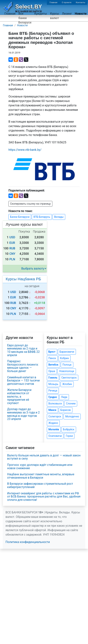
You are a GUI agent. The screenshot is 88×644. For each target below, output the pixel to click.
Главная (54, 2)
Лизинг (67, 14)
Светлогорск (69, 378)
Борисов (66, 410)
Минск (52, 410)
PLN (12, 259)
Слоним (71, 403)
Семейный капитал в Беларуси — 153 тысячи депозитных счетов (23, 381)
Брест (52, 352)
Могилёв (54, 429)
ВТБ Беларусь (42, 217)
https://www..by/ (25, 150)
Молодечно (72, 416)
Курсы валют (55, 16)
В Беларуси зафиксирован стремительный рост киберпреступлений (40, 485)
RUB (12, 248)
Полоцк (67, 365)
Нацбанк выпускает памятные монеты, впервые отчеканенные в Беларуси (41, 476)
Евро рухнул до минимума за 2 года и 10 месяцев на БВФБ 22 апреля (23, 350)
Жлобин (67, 384)
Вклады (59, 217)
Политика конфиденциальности (28, 542)
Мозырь (53, 384)
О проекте (67, 2)
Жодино (53, 423)
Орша (52, 371)
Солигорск (55, 416)
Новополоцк (67, 371)
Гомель (53, 378)
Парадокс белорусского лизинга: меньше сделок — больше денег (23, 366)
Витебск (53, 365)
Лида (64, 397)
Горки (69, 436)
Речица (53, 391)
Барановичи (67, 352)
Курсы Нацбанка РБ (23, 279)
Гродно (53, 397)
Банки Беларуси (20, 217)
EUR (12, 243)
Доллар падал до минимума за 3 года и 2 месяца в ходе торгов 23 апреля (23, 414)
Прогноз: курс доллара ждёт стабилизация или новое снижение (40, 466)
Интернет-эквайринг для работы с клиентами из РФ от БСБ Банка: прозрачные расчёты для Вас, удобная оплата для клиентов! (44, 497)
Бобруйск (69, 429)
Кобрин (64, 358)
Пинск (52, 358)
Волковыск (55, 403)
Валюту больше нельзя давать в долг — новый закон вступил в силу (44, 457)
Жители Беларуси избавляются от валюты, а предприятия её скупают (19, 396)
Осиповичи (55, 436)
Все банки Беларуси (25, 18)
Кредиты (41, 14)
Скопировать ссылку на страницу (30, 204)
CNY (12, 254)
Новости (81, 14)
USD (12, 237)
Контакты (81, 2)
